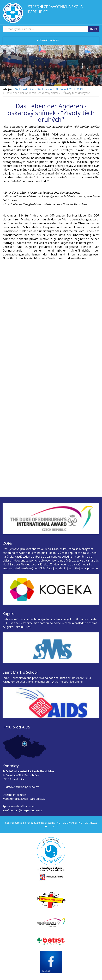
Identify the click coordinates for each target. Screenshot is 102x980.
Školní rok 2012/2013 (69, 89)
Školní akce (45, 89)
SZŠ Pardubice (24, 89)
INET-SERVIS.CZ (87, 823)
